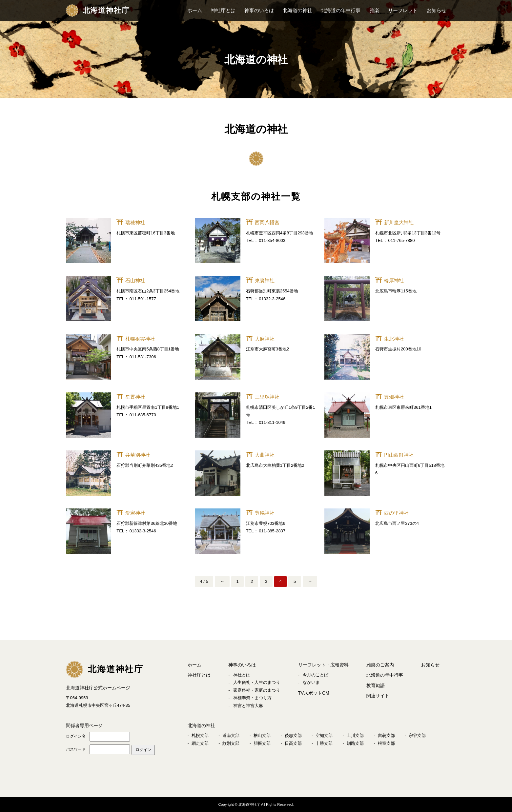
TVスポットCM (314, 693)
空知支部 (324, 735)
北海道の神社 (297, 10)
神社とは (242, 674)
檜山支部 (262, 735)
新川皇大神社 (399, 222)
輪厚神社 (394, 280)
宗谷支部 (417, 735)
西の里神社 (396, 513)
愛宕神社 (135, 513)
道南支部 (231, 735)
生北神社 (394, 339)
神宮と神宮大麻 (248, 705)
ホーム (195, 10)
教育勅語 (376, 685)
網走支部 (200, 743)
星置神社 (135, 397)
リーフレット (403, 10)
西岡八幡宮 (267, 222)
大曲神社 (265, 455)
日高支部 (293, 743)
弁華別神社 (138, 455)
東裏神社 (265, 280)
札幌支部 (200, 735)
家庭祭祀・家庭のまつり (257, 690)
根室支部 (386, 743)
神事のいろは (259, 10)
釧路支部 (355, 743)
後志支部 (293, 735)
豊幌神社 (265, 513)
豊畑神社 (394, 397)
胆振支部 (262, 743)
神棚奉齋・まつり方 (252, 698)
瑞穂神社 (135, 222)
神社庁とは (223, 10)
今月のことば (316, 674)
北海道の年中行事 (341, 10)
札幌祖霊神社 (140, 339)
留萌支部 (386, 735)
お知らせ (437, 10)
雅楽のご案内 (380, 665)
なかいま (311, 682)
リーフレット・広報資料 (323, 665)
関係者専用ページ (84, 725)
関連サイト (378, 695)
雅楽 (374, 10)
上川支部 (355, 735)
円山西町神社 (399, 455)
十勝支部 (324, 743)
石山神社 (135, 280)
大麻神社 (265, 339)
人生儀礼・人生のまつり (257, 682)
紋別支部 (231, 743)
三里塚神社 (267, 397)
